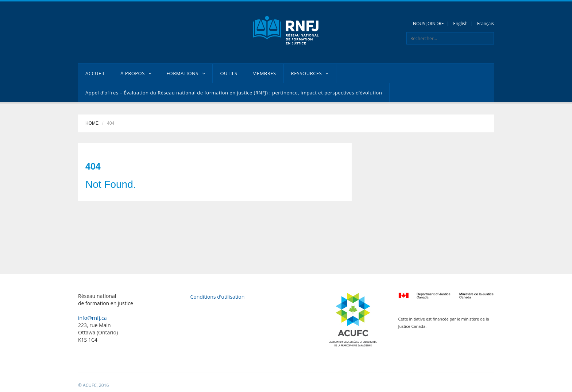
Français (486, 24)
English (460, 24)
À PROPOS (136, 73)
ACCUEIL (95, 73)
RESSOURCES (310, 73)
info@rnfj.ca (92, 318)
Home (92, 123)
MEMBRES (264, 73)
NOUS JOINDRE (428, 24)
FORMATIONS (186, 73)
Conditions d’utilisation (218, 297)
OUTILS (229, 73)
